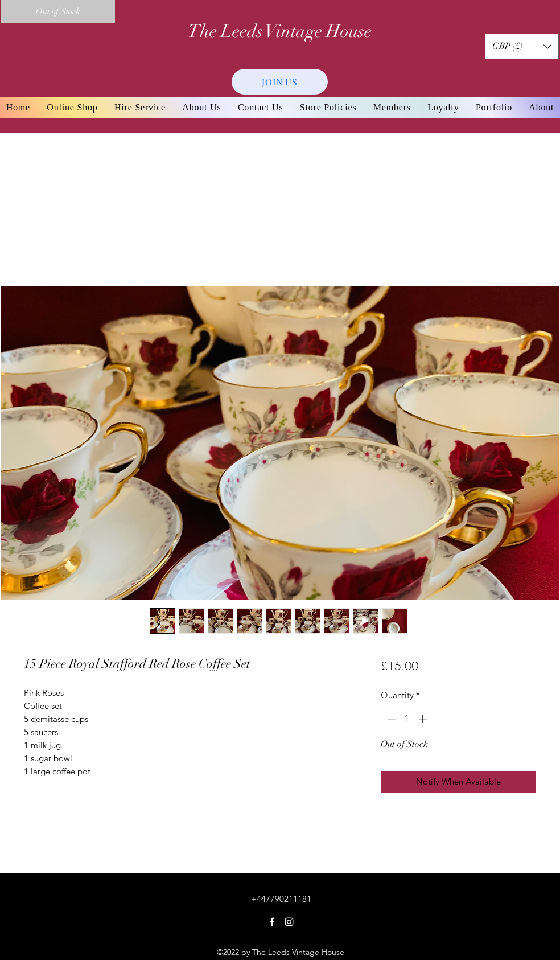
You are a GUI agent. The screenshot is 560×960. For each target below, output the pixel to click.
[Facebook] (272, 922)
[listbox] (522, 46)
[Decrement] (390, 719)
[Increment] (424, 719)
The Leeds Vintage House (280, 31)
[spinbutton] (407, 719)
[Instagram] (289, 922)
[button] (522, 46)
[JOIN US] (280, 82)
